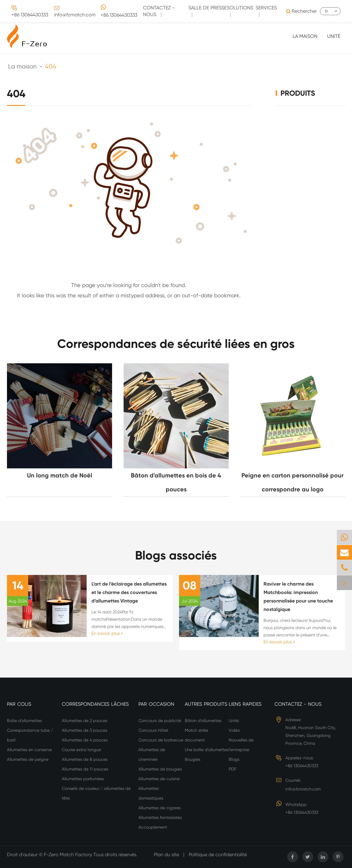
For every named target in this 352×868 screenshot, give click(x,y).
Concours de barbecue (161, 740)
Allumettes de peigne (28, 759)
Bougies (193, 759)
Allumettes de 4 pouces (85, 740)
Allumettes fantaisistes (160, 817)
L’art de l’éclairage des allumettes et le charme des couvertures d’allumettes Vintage (129, 592)
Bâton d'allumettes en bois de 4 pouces (176, 482)
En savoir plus (107, 633)
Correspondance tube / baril (30, 735)
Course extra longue (81, 750)
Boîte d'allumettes (24, 721)
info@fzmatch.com (75, 15)
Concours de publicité (160, 721)
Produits (298, 93)
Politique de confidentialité (218, 855)
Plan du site (166, 855)
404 (51, 66)
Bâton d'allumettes (203, 721)
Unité (334, 36)
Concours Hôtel (153, 730)
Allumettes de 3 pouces (85, 730)
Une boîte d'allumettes (207, 750)
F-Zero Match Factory (69, 855)
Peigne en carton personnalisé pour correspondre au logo (292, 482)
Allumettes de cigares (159, 808)
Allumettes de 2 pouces (85, 721)
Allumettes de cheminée (152, 754)
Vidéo (234, 730)
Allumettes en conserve (29, 750)
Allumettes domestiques (151, 793)
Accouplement (153, 827)
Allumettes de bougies (160, 769)
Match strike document (196, 735)
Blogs (234, 759)
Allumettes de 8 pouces (85, 759)
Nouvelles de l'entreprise (241, 745)
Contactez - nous (298, 704)
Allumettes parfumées (83, 779)
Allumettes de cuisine (159, 779)
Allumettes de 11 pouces (85, 769)
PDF (232, 769)
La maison (305, 36)
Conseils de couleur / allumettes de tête (96, 793)
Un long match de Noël (60, 475)
